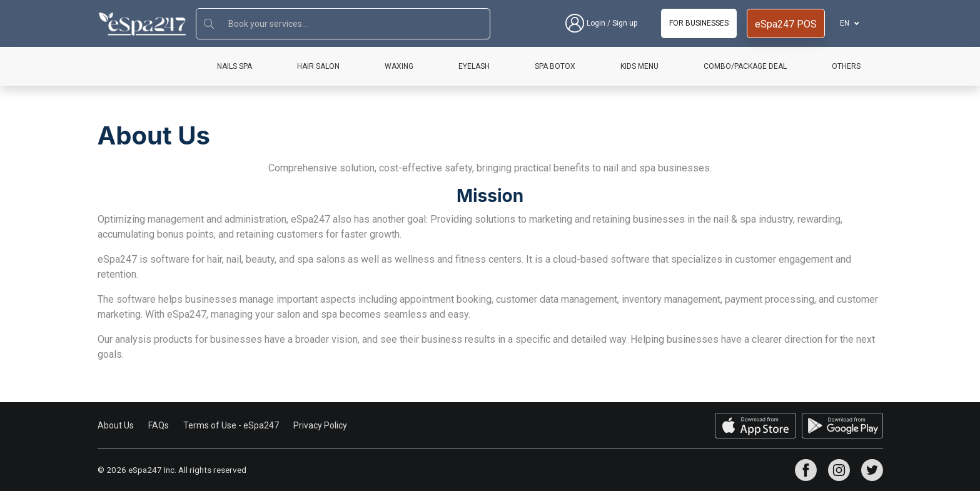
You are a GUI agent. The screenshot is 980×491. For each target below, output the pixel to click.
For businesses (699, 23)
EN (846, 23)
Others (846, 66)
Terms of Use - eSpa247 (231, 425)
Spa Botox (555, 66)
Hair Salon (318, 66)
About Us (116, 425)
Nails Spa (235, 66)
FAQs (159, 425)
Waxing (399, 66)
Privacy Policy (320, 425)
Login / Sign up (601, 23)
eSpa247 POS (786, 24)
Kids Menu (639, 66)
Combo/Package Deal (745, 66)
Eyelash (474, 66)
